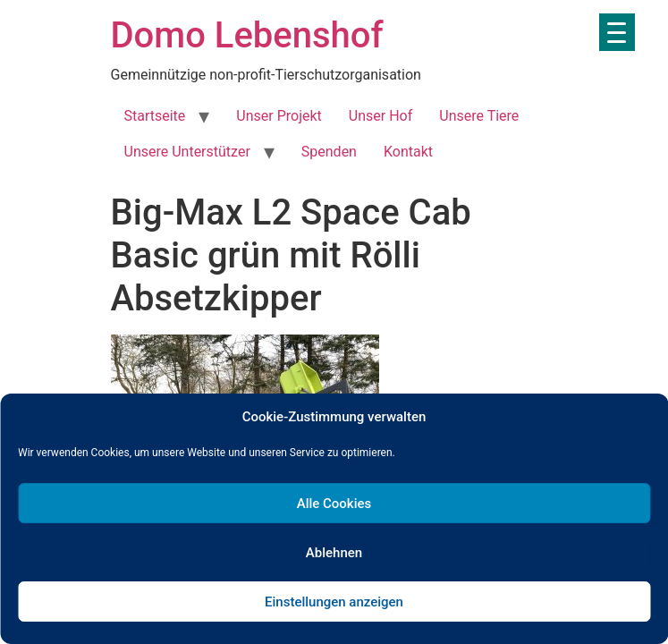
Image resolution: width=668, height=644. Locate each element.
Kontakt (408, 152)
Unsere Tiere (479, 116)
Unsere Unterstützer (187, 152)
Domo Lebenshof (247, 35)
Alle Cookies (334, 504)
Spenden (329, 152)
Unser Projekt (279, 116)
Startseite (155, 116)
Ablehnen (334, 553)
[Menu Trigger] (617, 32)
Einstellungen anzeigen (334, 602)
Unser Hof (381, 116)
